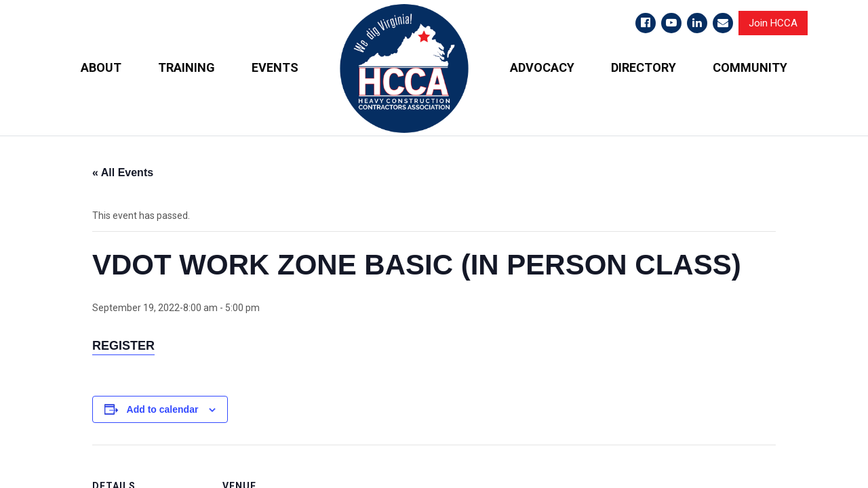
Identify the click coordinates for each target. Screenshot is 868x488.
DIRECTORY (644, 67)
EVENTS (275, 67)
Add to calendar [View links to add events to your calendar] (163, 409)
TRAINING (186, 67)
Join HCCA (773, 23)
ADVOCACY (542, 67)
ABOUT (101, 67)
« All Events (123, 172)
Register (123, 345)
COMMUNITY (750, 67)
